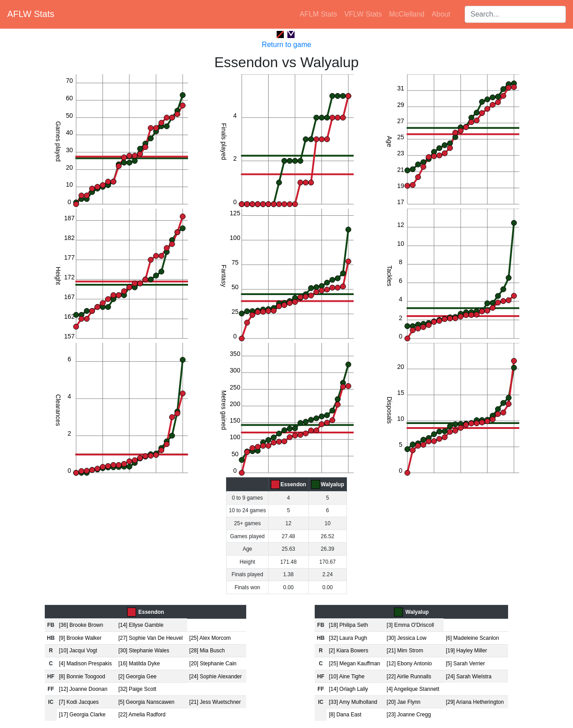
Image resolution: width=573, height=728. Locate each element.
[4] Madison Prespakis (86, 664)
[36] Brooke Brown (81, 625)
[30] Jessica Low (407, 638)
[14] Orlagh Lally (349, 689)
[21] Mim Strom (405, 651)
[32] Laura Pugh (348, 638)
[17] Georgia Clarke (82, 715)
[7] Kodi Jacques (79, 702)
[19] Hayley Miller (466, 651)
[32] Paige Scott (137, 689)
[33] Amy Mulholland (353, 702)
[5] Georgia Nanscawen (146, 702)
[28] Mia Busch (207, 651)
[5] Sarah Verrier (465, 664)
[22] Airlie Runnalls (409, 677)
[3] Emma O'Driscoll (411, 625)
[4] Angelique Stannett (413, 689)
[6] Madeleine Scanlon (473, 638)
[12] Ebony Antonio (409, 664)
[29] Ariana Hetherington (475, 702)
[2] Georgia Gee (137, 677)
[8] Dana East (345, 715)
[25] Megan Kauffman (355, 664)
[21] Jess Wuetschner (215, 702)
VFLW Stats (363, 14)
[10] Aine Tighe (347, 677)
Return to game (286, 45)
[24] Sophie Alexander (216, 677)
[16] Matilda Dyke (139, 664)
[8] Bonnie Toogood (82, 677)
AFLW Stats (31, 14)
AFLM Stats (318, 14)
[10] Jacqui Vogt (78, 651)
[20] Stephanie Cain (213, 664)
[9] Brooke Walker (80, 638)
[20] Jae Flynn (404, 702)
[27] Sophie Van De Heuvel (150, 638)
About (441, 14)
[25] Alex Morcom (210, 638)
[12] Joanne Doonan (83, 689)
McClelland (407, 14)
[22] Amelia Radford (142, 715)
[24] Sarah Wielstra (469, 677)
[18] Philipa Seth (349, 625)
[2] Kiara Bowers (349, 651)
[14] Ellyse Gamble (141, 625)
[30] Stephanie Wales (144, 651)
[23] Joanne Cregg (409, 715)
